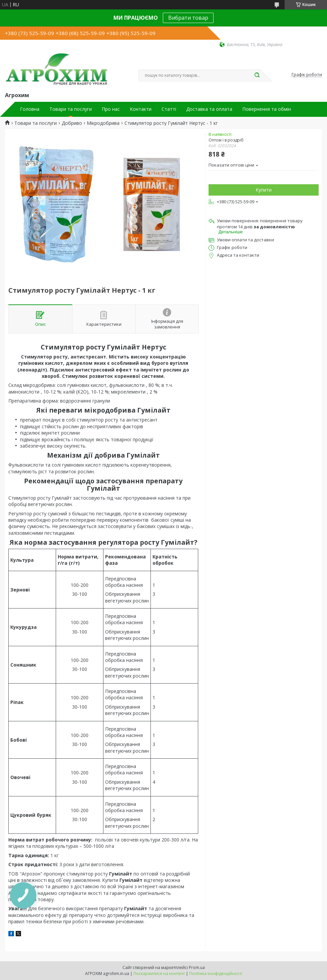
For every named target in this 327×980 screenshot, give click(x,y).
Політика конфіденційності (216, 973)
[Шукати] (257, 75)
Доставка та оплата (209, 109)
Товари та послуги (71, 109)
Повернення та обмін (267, 109)
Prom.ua (197, 967)
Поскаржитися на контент (159, 973)
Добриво (72, 123)
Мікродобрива (103, 123)
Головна (30, 109)
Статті (169, 109)
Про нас (111, 109)
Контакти (141, 109)
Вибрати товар (188, 18)
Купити (264, 190)
